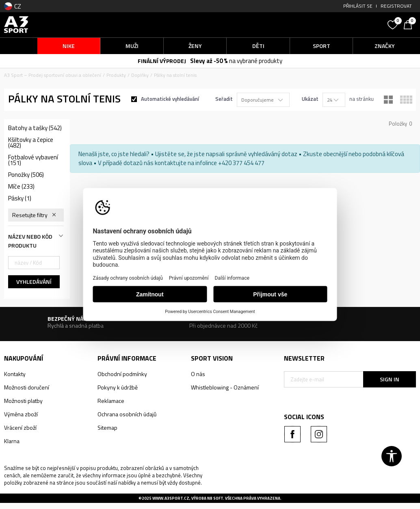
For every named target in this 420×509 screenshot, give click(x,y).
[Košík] (410, 24)
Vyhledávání (34, 282)
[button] (334, 25)
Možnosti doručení (27, 387)
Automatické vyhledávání (170, 99)
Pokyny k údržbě (118, 387)
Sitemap (107, 427)
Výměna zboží (21, 414)
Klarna (12, 441)
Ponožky (26, 175)
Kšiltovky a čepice (31, 143)
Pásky (20, 198)
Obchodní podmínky (122, 374)
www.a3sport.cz (171, 498)
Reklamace (111, 401)
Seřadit (224, 99)
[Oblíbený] (394, 24)
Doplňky (140, 75)
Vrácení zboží (20, 427)
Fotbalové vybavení (33, 160)
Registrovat (396, 6)
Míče (21, 187)
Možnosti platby (23, 401)
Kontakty (15, 374)
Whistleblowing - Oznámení (225, 387)
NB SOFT (215, 498)
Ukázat (310, 99)
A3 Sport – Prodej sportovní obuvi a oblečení (53, 75)
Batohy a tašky (35, 128)
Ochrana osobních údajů (127, 414)
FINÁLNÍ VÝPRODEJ (162, 61)
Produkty (116, 75)
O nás (198, 374)
